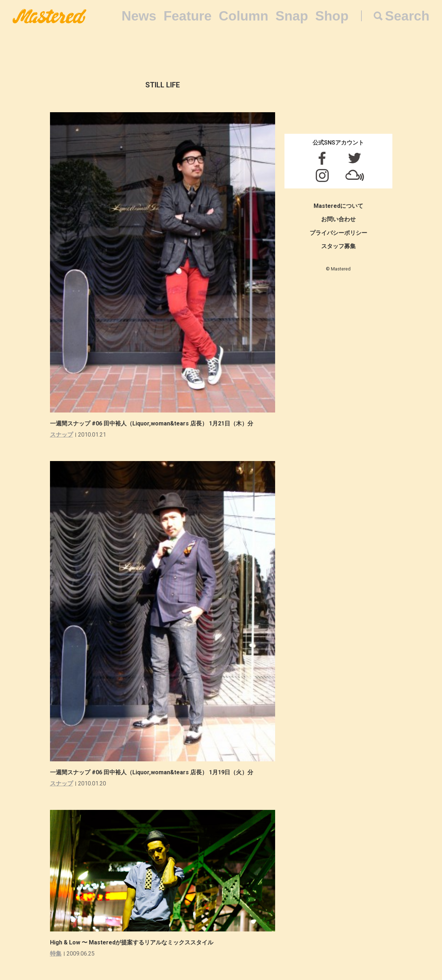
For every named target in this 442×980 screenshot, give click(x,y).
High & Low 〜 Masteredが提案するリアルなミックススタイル (132, 942)
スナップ (61, 435)
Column (243, 16)
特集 (56, 954)
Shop (332, 16)
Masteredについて (338, 206)
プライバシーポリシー (338, 233)
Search (407, 16)
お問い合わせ (338, 219)
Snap (292, 16)
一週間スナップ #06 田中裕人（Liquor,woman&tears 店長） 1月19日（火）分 (152, 772)
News (139, 16)
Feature (188, 16)
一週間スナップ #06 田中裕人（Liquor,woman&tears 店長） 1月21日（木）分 (152, 423)
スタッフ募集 (338, 246)
